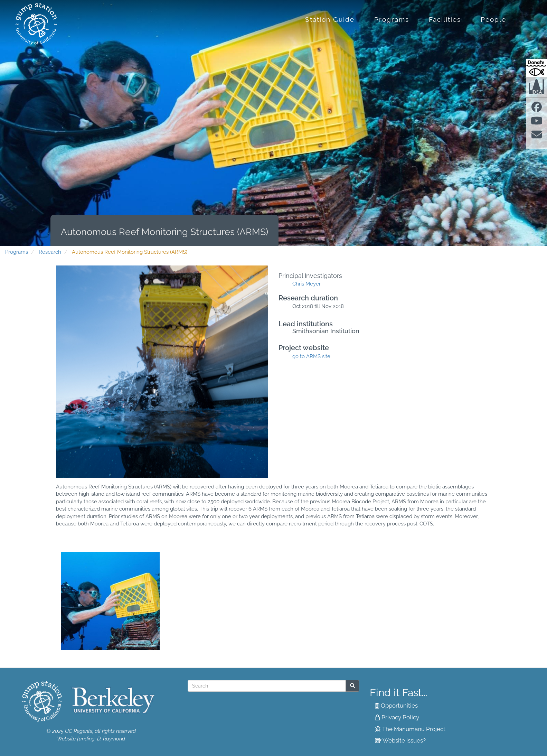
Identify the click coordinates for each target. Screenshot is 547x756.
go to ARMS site (311, 356)
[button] (110, 601)
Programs (392, 19)
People (493, 19)
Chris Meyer (306, 284)
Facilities (445, 19)
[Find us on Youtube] (537, 123)
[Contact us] (537, 137)
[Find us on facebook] (537, 109)
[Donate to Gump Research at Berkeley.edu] (536, 68)
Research (50, 252)
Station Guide (330, 19)
